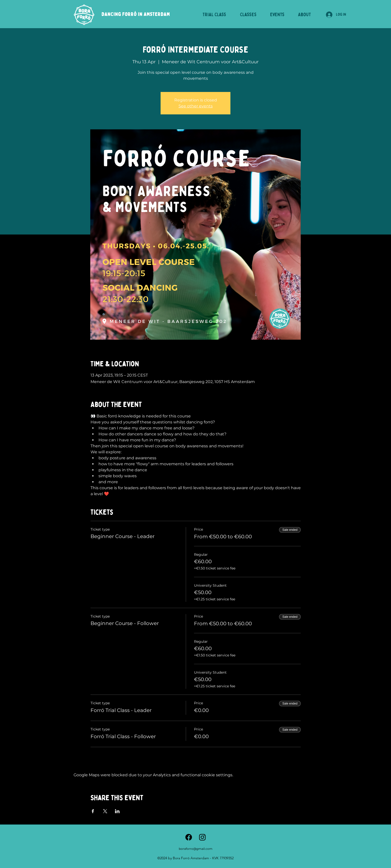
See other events (196, 106)
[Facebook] (189, 837)
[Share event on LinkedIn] (117, 811)
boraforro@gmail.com (196, 849)
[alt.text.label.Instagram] (202, 837)
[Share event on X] (105, 811)
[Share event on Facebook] (93, 811)
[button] (248, 15)
